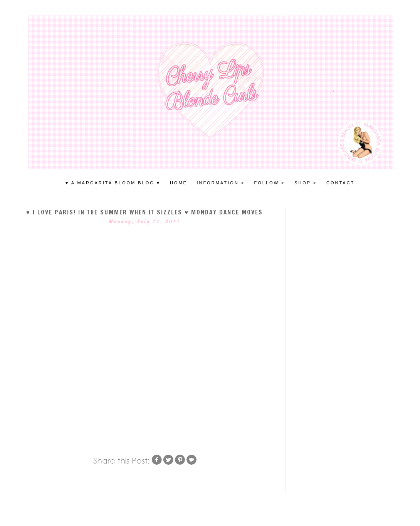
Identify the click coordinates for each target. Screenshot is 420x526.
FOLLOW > (270, 183)
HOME (179, 183)
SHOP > (306, 183)
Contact (340, 183)
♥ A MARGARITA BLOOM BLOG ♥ (113, 183)
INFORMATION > (221, 183)
